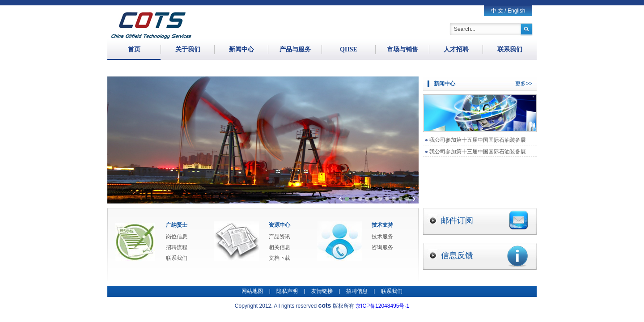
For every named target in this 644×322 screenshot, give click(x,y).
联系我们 (510, 49)
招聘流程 (177, 247)
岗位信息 (177, 237)
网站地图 (252, 291)
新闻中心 (241, 49)
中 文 (497, 11)
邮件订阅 (484, 220)
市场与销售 (402, 49)
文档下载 (280, 258)
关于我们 (188, 49)
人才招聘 (456, 49)
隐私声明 (287, 291)
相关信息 (280, 247)
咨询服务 (382, 247)
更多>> (524, 84)
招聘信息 (357, 291)
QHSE (349, 49)
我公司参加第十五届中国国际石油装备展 (478, 140)
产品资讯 (280, 237)
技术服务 (382, 237)
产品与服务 (295, 49)
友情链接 (322, 291)
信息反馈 (484, 256)
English (516, 11)
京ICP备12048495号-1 (382, 306)
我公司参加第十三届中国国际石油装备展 (478, 152)
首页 (134, 49)
